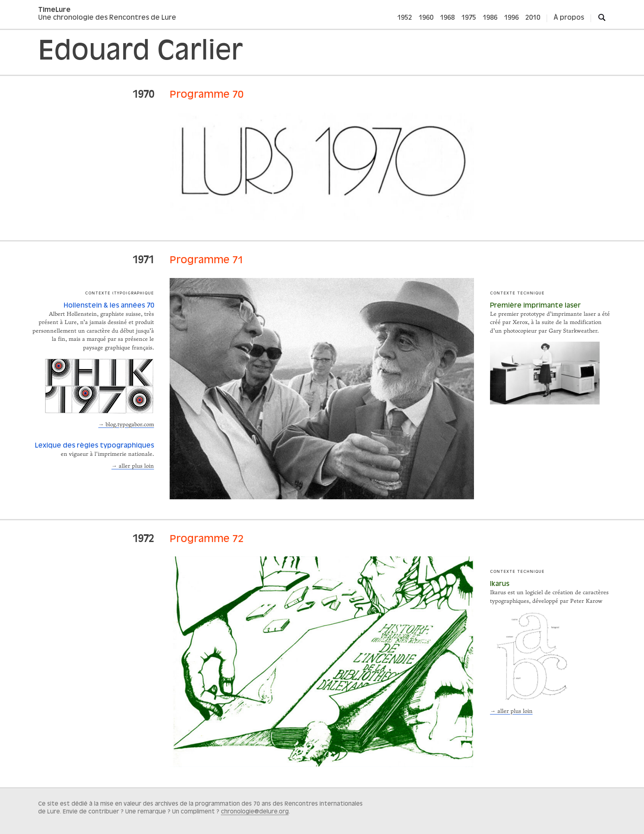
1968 (447, 18)
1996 (511, 18)
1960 (426, 18)
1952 (405, 18)
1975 (469, 18)
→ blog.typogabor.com (126, 425)
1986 (490, 18)
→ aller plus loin (133, 466)
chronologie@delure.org (255, 812)
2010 (533, 18)
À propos (569, 18)
